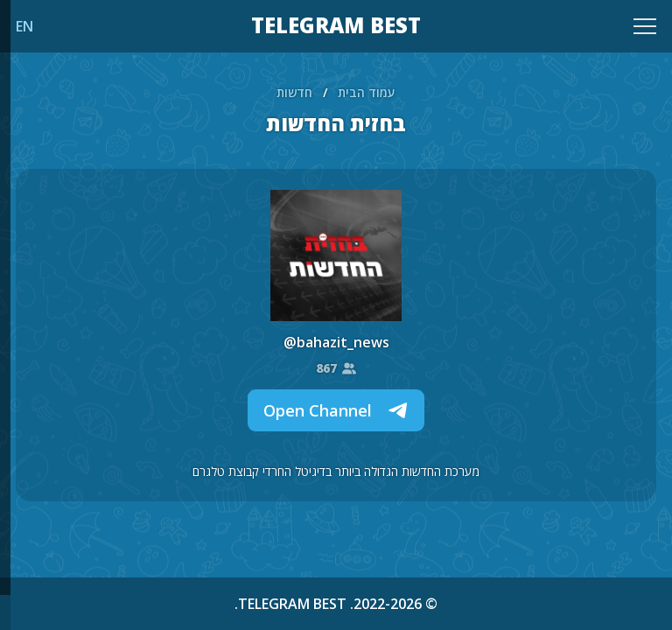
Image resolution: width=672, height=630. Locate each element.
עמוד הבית (367, 92)
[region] (336, 315)
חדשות (294, 92)
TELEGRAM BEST (336, 26)
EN (24, 26)
